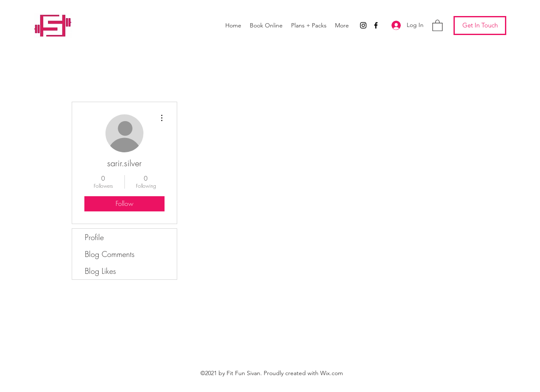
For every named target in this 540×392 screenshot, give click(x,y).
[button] (437, 25)
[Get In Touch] (480, 26)
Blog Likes (100, 271)
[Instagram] (363, 25)
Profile (94, 237)
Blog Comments (110, 254)
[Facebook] (376, 25)
